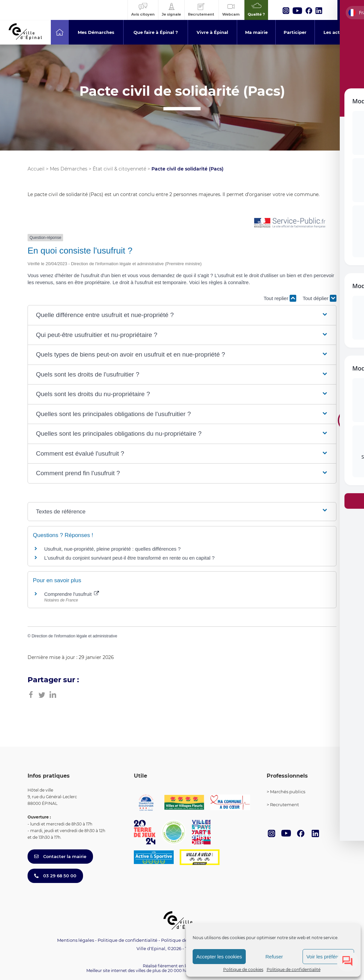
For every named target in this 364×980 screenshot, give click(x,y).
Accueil (36, 169)
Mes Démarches (69, 169)
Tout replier (280, 298)
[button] (182, 315)
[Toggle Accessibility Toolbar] (349, 418)
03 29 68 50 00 (55, 876)
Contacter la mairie (60, 856)
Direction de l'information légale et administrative (74, 636)
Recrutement (284, 805)
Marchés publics (288, 792)
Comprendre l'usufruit (72, 594)
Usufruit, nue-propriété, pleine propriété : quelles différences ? (112, 549)
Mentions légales (76, 940)
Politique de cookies (243, 970)
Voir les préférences (328, 957)
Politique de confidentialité (294, 970)
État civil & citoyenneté (119, 169)
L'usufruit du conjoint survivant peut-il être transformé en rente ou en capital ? (129, 558)
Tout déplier (319, 298)
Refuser (274, 957)
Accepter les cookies (219, 957)
